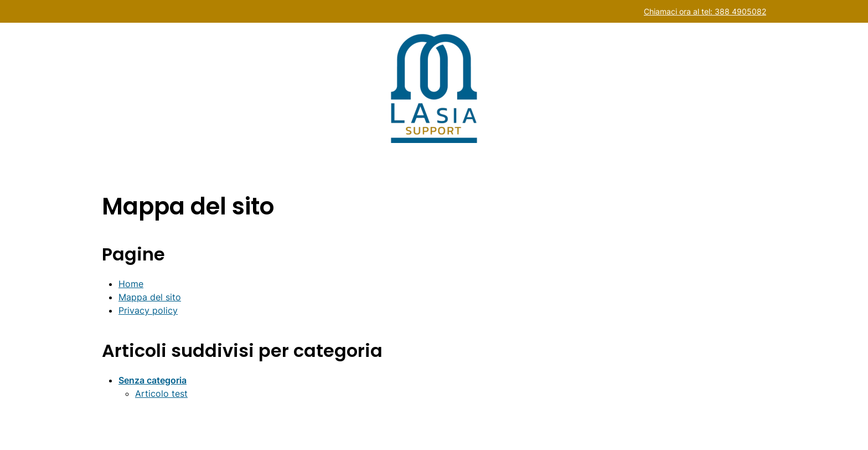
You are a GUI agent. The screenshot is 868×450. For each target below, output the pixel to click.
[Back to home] (434, 88)
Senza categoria (153, 380)
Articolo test (161, 393)
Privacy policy (148, 310)
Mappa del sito (150, 297)
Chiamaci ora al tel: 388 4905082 (705, 11)
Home (131, 284)
